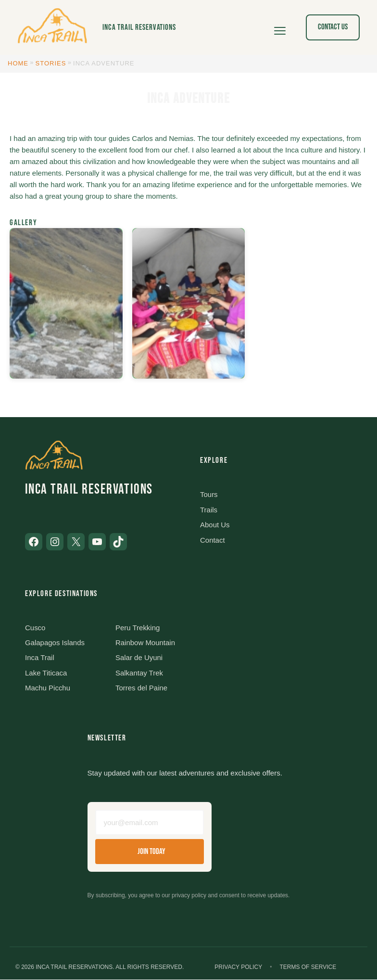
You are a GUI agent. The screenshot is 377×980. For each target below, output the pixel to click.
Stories (51, 63)
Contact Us (333, 27)
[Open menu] (280, 27)
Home (18, 63)
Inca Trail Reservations (139, 27)
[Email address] (150, 823)
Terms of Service (308, 967)
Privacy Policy (238, 967)
